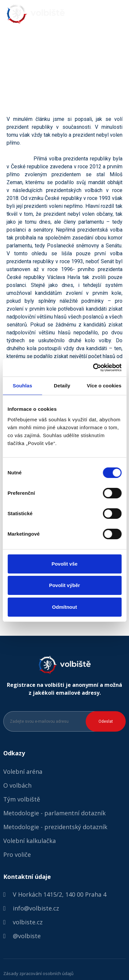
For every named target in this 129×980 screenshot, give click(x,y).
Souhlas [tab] (22, 386)
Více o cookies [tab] (104, 386)
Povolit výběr (64, 585)
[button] (120, 14)
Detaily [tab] (62, 386)
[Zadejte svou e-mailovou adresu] (51, 721)
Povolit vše (64, 564)
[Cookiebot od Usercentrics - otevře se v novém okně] (93, 368)
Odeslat (106, 721)
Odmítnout (65, 607)
